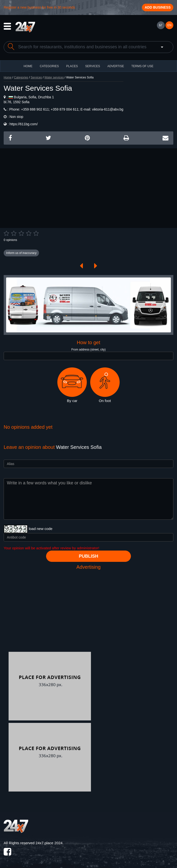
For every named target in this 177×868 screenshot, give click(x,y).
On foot (105, 385)
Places (72, 66)
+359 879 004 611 (64, 109)
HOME (28, 66)
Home (8, 77)
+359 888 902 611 (34, 109)
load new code (41, 529)
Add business (158, 7)
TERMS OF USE (142, 66)
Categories (21, 77)
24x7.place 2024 (49, 843)
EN (170, 25)
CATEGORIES (49, 66)
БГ (161, 25)
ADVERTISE (116, 66)
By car (72, 385)
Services (92, 66)
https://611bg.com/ (24, 124)
